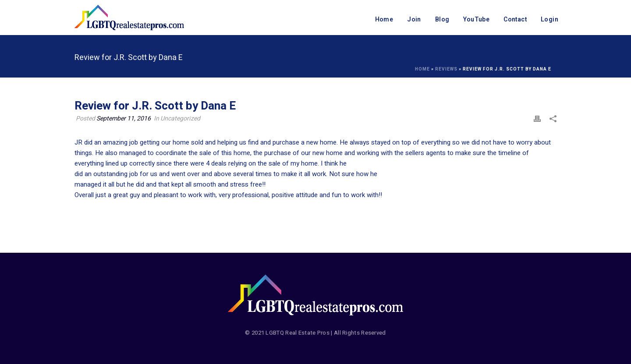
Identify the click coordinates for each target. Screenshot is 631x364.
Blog (442, 19)
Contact (515, 19)
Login (549, 19)
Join (414, 19)
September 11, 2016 (124, 118)
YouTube (476, 19)
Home (384, 19)
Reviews (446, 69)
